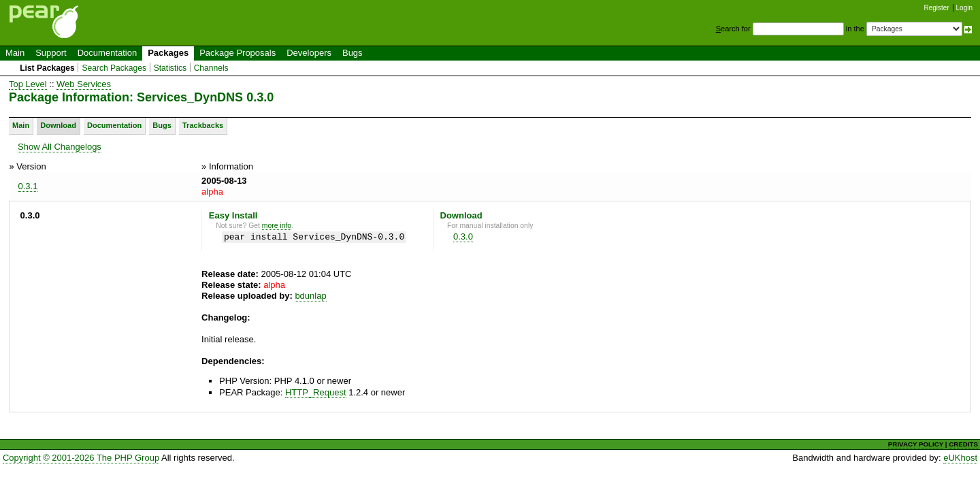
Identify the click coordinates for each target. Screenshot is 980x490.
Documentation (107, 53)
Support (51, 53)
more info (277, 226)
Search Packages (114, 68)
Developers (309, 53)
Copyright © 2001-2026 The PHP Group (81, 458)
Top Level (28, 84)
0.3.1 (28, 186)
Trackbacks (203, 125)
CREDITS (963, 444)
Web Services (84, 84)
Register (937, 8)
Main (15, 53)
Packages (168, 53)
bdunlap (310, 296)
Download (58, 125)
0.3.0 (463, 236)
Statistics (170, 68)
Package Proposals (238, 53)
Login (964, 8)
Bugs (353, 53)
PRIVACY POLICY (916, 444)
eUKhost (960, 458)
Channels (211, 68)
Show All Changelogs (60, 147)
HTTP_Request (316, 392)
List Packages (47, 68)
